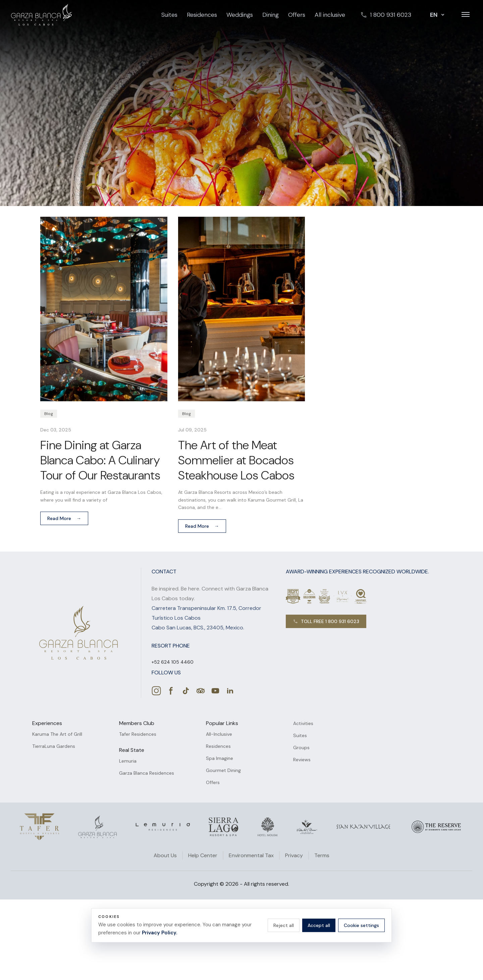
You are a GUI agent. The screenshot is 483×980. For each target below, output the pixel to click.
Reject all (284, 925)
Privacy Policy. (159, 933)
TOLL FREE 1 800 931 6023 (326, 621)
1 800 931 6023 (386, 15)
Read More (64, 518)
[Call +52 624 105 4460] (173, 662)
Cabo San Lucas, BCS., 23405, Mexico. (198, 628)
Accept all (319, 925)
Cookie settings (361, 925)
